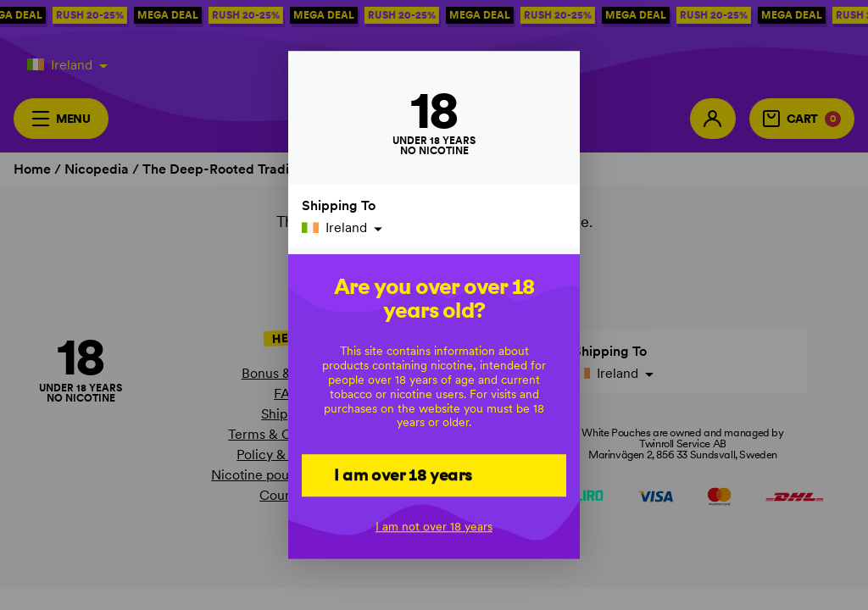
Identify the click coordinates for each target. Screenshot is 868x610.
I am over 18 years (403, 474)
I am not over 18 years (434, 526)
